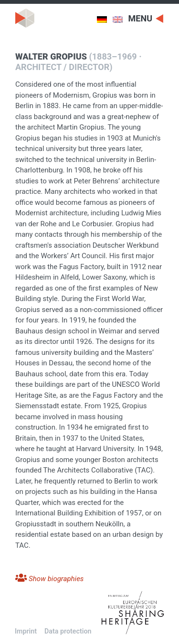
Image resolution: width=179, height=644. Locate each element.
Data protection (68, 631)
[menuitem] (105, 20)
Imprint (26, 631)
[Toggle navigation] (146, 18)
